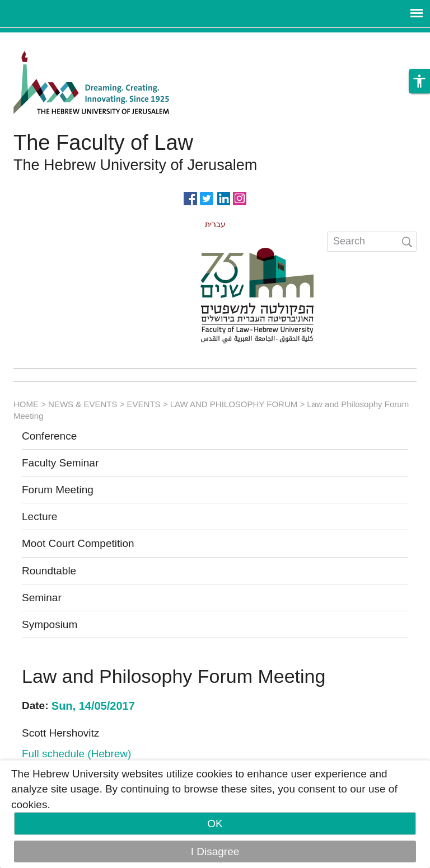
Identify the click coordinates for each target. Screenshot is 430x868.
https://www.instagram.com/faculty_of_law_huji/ (240, 197)
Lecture (39, 516)
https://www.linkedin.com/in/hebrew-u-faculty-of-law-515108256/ (223, 197)
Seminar (42, 598)
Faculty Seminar (60, 463)
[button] (419, 82)
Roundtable (49, 571)
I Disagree (215, 852)
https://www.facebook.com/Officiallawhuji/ (190, 197)
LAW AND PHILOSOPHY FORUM (234, 404)
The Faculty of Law (103, 143)
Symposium (50, 624)
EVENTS (144, 404)
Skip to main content (48, 40)
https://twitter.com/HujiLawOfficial (207, 197)
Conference (49, 436)
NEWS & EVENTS (83, 404)
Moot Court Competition (78, 543)
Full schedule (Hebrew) (76, 754)
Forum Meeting (58, 490)
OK (215, 824)
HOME (26, 404)
